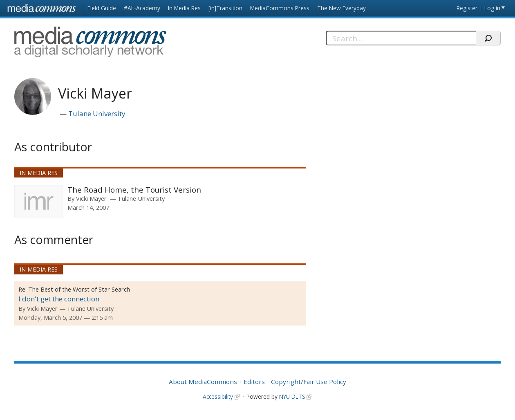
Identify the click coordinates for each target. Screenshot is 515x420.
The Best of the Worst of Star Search (79, 289)
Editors (254, 382)
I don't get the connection (59, 299)
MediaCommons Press (280, 8)
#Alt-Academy (142, 8)
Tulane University (97, 113)
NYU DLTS (292, 396)
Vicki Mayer (91, 198)
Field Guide (102, 8)
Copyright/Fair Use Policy (309, 382)
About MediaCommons (203, 382)
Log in (492, 8)
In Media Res (184, 8)
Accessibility (218, 396)
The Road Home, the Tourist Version (134, 190)
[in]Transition (225, 8)
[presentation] (39, 201)
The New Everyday (341, 8)
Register (467, 8)
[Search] (401, 38)
